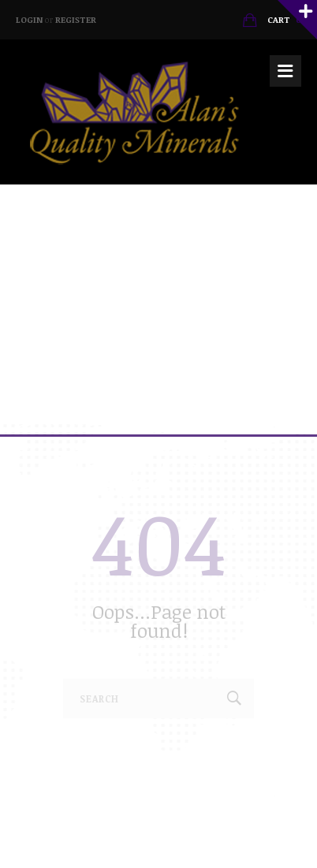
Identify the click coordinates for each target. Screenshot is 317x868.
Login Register (56, 19)
